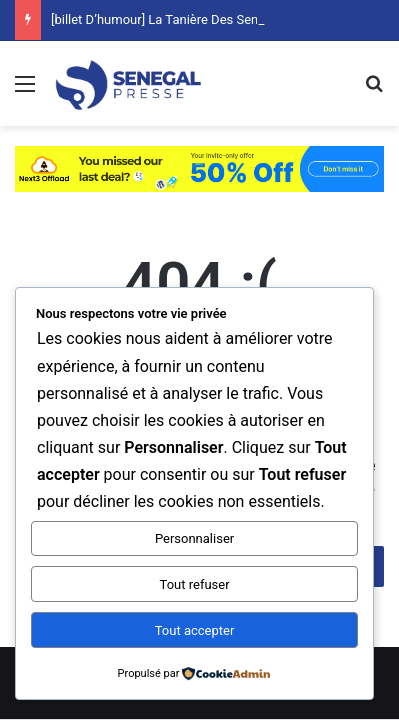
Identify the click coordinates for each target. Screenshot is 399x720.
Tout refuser (195, 584)
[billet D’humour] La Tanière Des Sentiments (176, 19)
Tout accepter (195, 630)
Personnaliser (194, 538)
